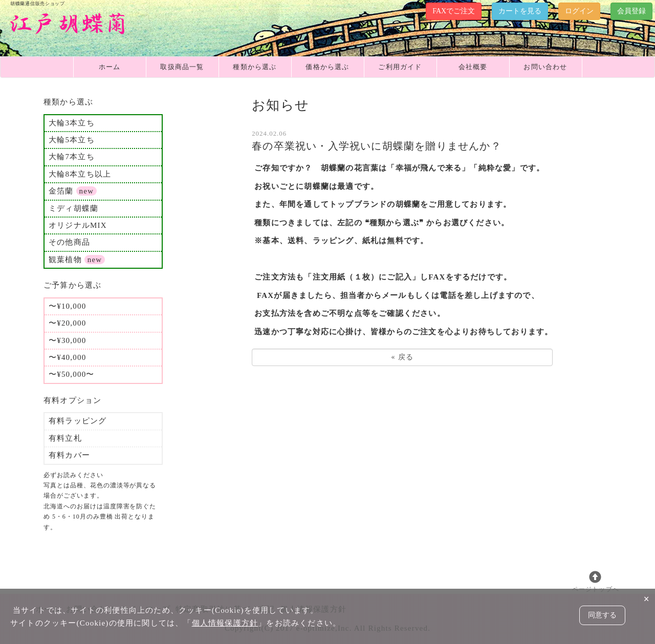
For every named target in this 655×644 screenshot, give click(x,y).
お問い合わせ (545, 67)
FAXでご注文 (454, 11)
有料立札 (65, 438)
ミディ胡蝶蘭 (73, 208)
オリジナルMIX (78, 225)
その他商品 (69, 242)
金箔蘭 (61, 191)
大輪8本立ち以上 (80, 174)
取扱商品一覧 (182, 67)
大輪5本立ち (72, 140)
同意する (602, 615)
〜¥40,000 (67, 357)
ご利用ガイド (400, 67)
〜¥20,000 (67, 323)
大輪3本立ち (72, 123)
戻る (402, 357)
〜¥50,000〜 (72, 374)
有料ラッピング (78, 421)
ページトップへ (596, 582)
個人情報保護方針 (225, 623)
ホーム (110, 67)
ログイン (579, 11)
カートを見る (520, 11)
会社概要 (473, 67)
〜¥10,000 (67, 306)
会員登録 (631, 11)
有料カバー (69, 455)
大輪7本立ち (72, 157)
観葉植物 (65, 260)
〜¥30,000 (67, 340)
